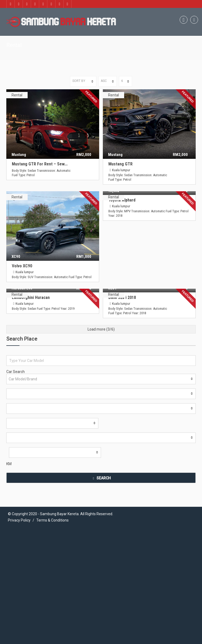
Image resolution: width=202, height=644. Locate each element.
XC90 (16, 257)
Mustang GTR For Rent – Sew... (40, 164)
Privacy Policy (19, 490)
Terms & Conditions (52, 490)
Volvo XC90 (22, 266)
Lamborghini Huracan (128, 236)
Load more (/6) (101, 299)
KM (9, 434)
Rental (17, 95)
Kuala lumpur (121, 170)
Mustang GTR (121, 164)
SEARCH (101, 448)
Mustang (19, 155)
